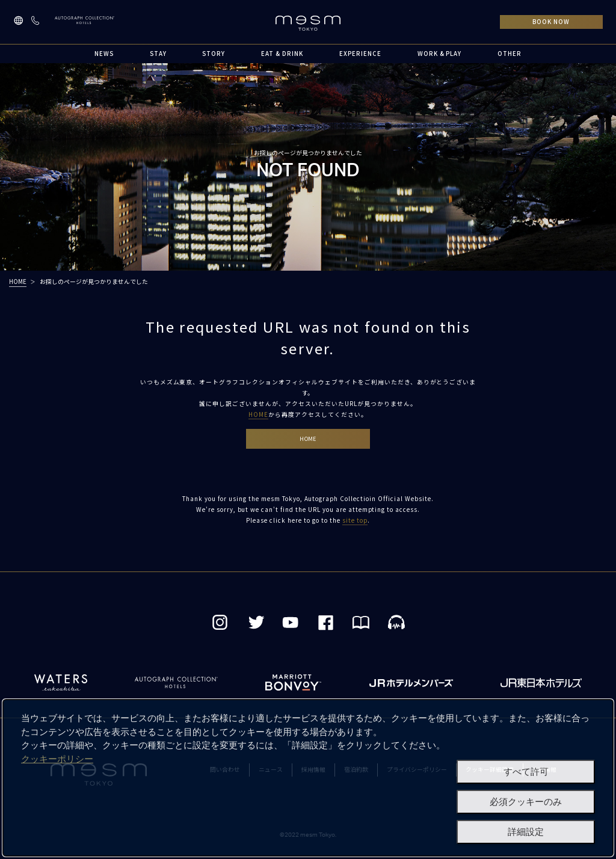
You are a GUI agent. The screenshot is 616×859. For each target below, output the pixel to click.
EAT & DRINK (282, 54)
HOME (18, 282)
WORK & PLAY (440, 54)
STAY (158, 54)
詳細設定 (526, 832)
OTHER (510, 54)
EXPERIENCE (360, 54)
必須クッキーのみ (526, 802)
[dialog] (308, 778)
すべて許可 (526, 772)
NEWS (104, 54)
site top (355, 522)
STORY (214, 54)
